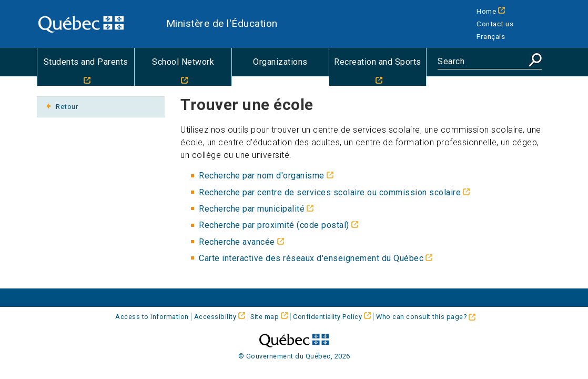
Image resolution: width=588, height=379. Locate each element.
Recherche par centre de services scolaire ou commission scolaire (330, 192)
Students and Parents (86, 62)
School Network (183, 62)
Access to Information (152, 317)
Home (486, 11)
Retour (67, 106)
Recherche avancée (237, 242)
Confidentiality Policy (327, 317)
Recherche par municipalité (252, 209)
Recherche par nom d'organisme (262, 176)
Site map (265, 317)
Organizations (280, 62)
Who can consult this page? (426, 317)
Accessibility (215, 317)
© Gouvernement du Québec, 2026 (294, 356)
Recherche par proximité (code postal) (274, 225)
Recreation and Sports (378, 62)
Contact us (495, 24)
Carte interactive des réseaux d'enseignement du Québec (311, 258)
